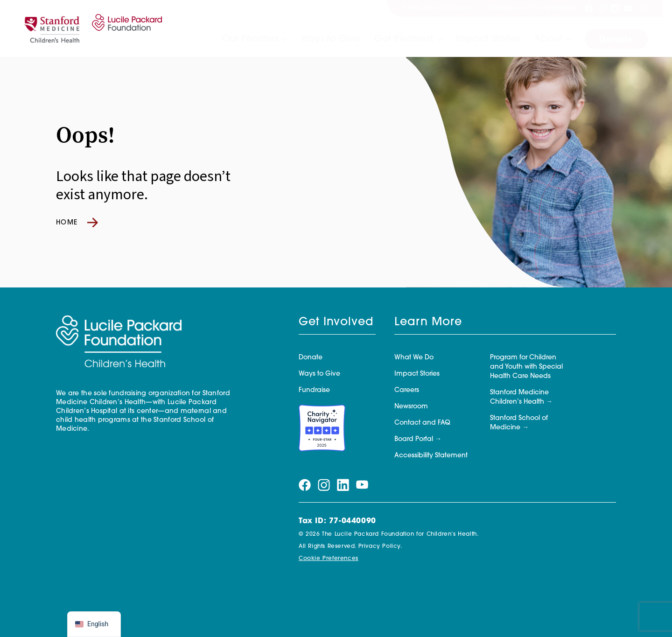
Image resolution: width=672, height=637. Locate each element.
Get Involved (404, 39)
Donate (616, 40)
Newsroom (411, 407)
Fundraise (314, 390)
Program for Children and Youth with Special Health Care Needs (526, 367)
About (548, 39)
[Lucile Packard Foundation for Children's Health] (125, 28)
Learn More (428, 322)
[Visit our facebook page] (589, 8)
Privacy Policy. (380, 546)
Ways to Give (330, 39)
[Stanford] (52, 28)
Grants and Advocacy (438, 8)
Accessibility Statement (431, 456)
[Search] (644, 8)
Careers (407, 390)
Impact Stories (488, 39)
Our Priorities (250, 39)
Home (77, 223)
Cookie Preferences (329, 559)
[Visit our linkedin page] (615, 8)
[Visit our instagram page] (602, 8)
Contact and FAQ (422, 423)
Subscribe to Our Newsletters (533, 8)
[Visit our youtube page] (628, 8)
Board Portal (414, 439)
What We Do (414, 358)
